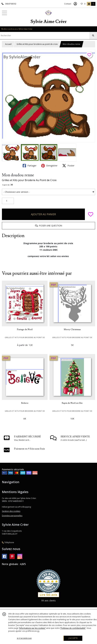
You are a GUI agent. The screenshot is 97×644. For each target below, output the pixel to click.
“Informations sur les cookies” (32, 628)
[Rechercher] (93, 36)
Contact (68, 4)
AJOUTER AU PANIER (43, 214)
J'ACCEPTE (73, 638)
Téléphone (8, 542)
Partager (30, 166)
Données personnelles (12, 516)
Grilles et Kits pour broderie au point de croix (37, 44)
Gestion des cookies (11, 511)
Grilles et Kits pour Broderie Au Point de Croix (29, 180)
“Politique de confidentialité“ (73, 628)
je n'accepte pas (24, 638)
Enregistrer (49, 166)
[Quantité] (8, 201)
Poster (68, 166)
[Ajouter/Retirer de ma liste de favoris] (91, 214)
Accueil (8, 44)
